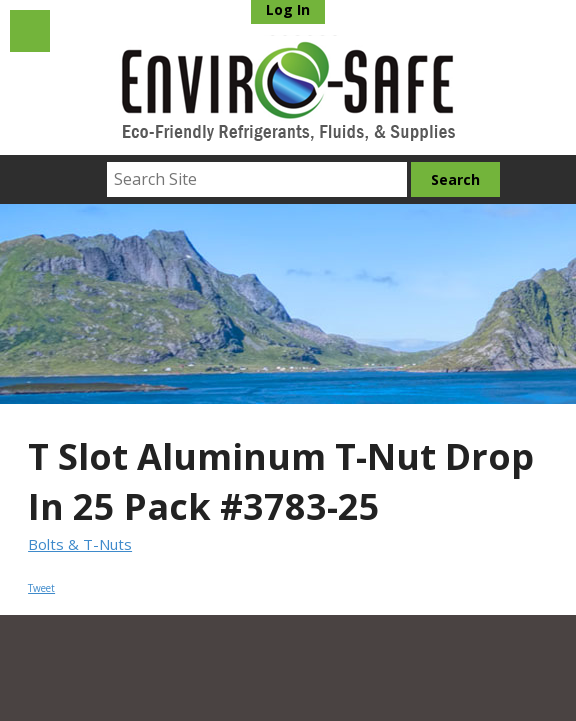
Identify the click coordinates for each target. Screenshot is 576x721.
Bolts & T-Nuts (80, 544)
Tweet (41, 588)
